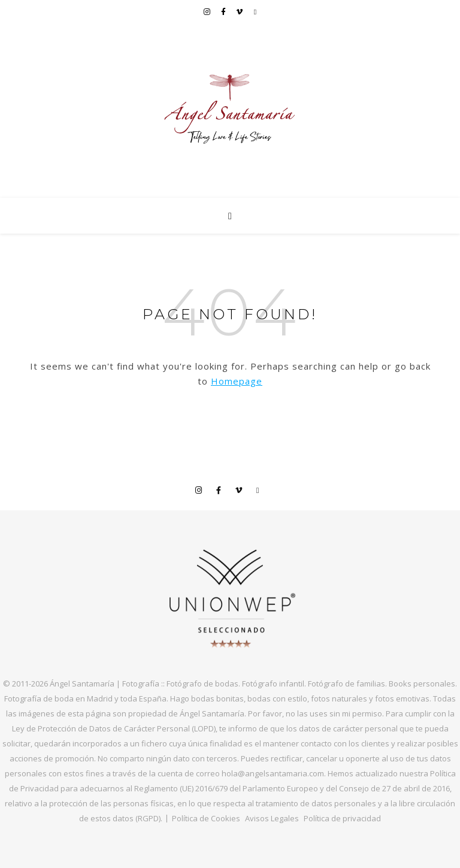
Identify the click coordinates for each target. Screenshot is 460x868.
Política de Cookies (206, 818)
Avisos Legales (272, 818)
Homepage (237, 381)
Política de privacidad (342, 818)
